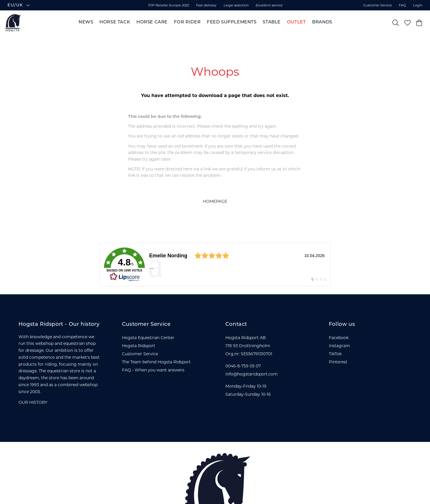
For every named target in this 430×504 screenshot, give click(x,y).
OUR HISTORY (33, 402)
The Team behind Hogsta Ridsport (156, 362)
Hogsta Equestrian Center (148, 338)
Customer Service (378, 5)
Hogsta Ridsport (139, 346)
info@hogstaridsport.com (252, 374)
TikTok (335, 354)
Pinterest (338, 362)
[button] (62, 5)
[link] (215, 265)
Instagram (339, 346)
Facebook (339, 338)
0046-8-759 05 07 (243, 366)
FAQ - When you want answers (153, 370)
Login (418, 5)
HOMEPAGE (215, 201)
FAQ (402, 5)
